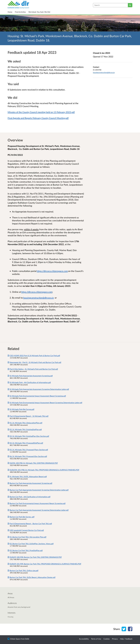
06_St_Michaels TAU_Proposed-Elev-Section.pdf (27, 456)
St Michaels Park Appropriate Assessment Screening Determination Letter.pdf (38, 389)
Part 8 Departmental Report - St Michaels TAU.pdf (28, 416)
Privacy (115, 639)
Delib (27, 639)
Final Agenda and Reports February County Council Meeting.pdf (38, 118)
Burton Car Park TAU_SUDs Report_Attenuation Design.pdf (32, 577)
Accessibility (84, 639)
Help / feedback (126, 639)
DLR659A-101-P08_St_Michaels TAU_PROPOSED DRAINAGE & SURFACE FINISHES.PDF (43, 470)
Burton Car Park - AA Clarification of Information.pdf (29, 497)
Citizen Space (15, 639)
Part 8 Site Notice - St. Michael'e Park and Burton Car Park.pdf (33, 369)
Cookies (107, 639)
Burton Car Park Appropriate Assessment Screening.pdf (30, 483)
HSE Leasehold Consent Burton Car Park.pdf (26, 530)
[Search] (130, 5)
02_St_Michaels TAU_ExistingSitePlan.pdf (25, 429)
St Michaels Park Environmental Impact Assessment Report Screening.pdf (37, 396)
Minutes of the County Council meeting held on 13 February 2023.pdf (41, 112)
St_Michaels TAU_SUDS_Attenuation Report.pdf (27, 476)
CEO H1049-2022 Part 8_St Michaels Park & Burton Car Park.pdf (34, 356)
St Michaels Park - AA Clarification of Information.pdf (29, 382)
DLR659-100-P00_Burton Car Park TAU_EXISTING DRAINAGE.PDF (35, 557)
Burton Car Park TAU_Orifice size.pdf (23, 570)
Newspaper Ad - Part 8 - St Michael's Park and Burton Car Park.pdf (34, 362)
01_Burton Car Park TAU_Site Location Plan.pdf (27, 537)
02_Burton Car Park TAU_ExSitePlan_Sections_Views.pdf (31, 544)
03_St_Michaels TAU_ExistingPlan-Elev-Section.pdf (28, 436)
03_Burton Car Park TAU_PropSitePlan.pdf (25, 550)
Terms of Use (96, 639)
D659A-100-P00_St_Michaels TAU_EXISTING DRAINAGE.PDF (33, 463)
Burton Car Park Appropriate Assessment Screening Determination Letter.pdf (38, 490)
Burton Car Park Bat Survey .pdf (21, 517)
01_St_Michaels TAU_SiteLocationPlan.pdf (25, 423)
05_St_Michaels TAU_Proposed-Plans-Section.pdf (28, 450)
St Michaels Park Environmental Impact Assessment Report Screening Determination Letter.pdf (45, 403)
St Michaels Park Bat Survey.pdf (21, 409)
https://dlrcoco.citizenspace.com (52, 271)
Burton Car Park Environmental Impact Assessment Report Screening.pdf (37, 503)
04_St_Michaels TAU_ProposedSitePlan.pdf (25, 443)
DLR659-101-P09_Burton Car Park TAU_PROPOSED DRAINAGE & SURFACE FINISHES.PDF (44, 564)
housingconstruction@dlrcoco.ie (104, 72)
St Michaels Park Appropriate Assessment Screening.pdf (30, 376)
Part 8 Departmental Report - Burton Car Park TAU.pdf (30, 524)
